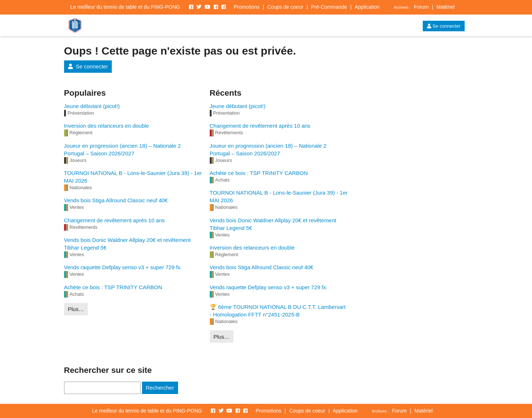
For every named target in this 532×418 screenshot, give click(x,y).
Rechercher (160, 388)
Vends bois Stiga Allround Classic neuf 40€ (116, 200)
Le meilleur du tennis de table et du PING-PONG (125, 7)
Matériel (445, 7)
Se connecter (444, 26)
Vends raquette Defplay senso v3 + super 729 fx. (123, 267)
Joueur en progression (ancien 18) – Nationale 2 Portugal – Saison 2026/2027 (123, 150)
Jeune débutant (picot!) (92, 106)
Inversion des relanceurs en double (107, 126)
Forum (421, 7)
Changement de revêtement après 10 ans (115, 220)
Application (367, 7)
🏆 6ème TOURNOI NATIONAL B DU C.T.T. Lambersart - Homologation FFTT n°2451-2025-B (278, 311)
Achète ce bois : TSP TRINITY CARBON (113, 287)
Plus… (76, 309)
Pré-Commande (329, 7)
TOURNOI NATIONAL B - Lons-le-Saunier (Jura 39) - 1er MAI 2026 (133, 177)
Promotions (247, 7)
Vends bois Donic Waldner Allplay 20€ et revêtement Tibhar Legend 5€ (127, 244)
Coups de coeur (285, 7)
